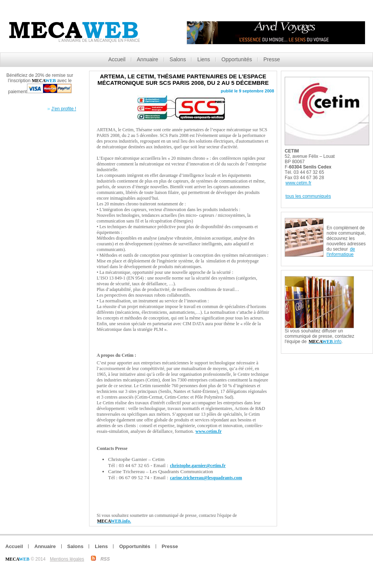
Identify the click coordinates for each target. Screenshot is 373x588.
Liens (203, 59)
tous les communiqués (308, 196)
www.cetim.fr (209, 431)
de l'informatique (341, 252)
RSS (105, 559)
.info (325, 342)
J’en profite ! (64, 109)
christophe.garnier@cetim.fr (198, 466)
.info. (114, 521)
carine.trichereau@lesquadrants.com (206, 478)
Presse (272, 59)
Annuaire (148, 59)
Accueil (117, 59)
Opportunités (237, 59)
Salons (178, 59)
